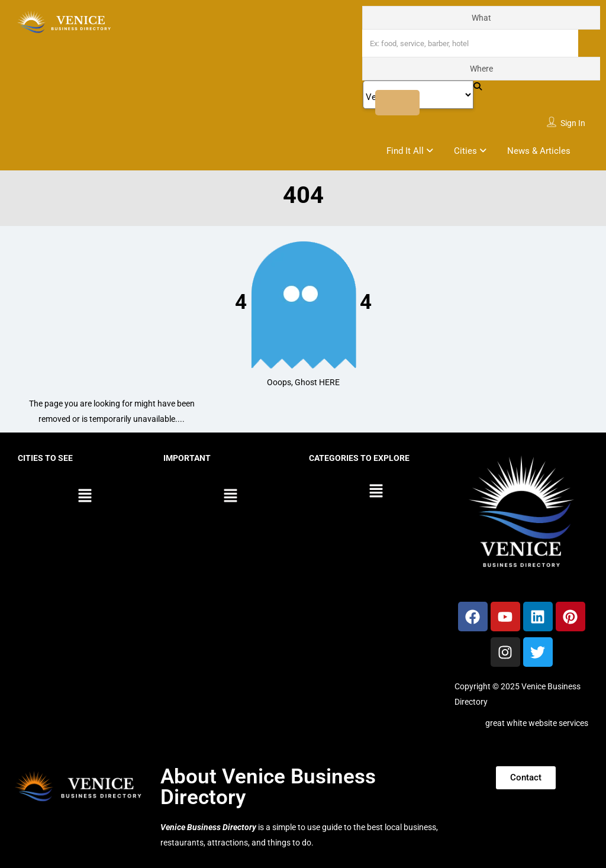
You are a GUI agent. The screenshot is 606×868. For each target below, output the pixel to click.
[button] (85, 496)
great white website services (537, 723)
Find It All (405, 151)
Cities (465, 151)
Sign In (573, 123)
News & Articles (539, 151)
